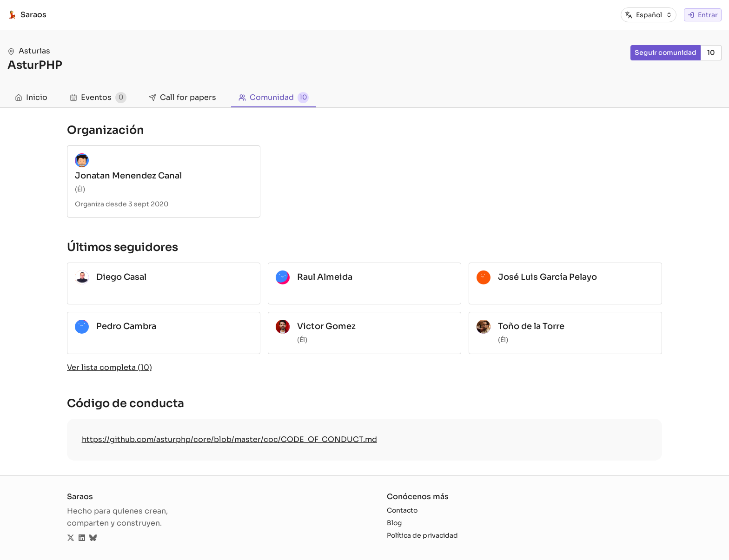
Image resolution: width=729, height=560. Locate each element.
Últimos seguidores (123, 247)
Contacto (402, 510)
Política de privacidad (422, 535)
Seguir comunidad (666, 53)
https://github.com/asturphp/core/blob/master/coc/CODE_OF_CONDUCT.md (229, 439)
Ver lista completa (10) (109, 367)
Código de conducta (126, 403)
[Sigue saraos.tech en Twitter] (71, 538)
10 (711, 53)
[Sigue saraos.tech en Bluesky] (93, 538)
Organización (106, 130)
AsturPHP (35, 65)
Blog (394, 523)
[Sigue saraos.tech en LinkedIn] (82, 538)
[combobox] (654, 15)
